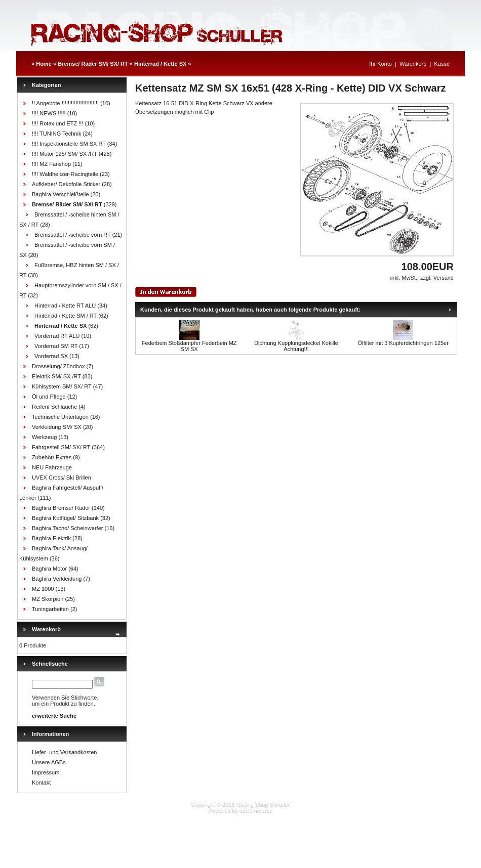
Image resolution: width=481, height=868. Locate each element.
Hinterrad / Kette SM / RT (66, 316)
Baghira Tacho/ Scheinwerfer (67, 528)
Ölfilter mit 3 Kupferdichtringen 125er (403, 343)
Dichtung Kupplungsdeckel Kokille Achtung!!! (296, 346)
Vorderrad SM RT (56, 346)
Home (44, 64)
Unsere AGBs (49, 762)
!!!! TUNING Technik (56, 134)
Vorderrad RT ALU (57, 336)
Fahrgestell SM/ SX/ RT (61, 447)
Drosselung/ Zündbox (58, 366)
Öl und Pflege (49, 397)
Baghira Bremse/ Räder (61, 508)
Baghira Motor (49, 569)
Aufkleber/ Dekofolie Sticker (66, 184)
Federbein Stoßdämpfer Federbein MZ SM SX (189, 346)
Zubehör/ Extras (52, 457)
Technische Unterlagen (60, 417)
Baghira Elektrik (51, 538)
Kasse (442, 64)
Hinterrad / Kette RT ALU (65, 306)
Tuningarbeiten (50, 609)
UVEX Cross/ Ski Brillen (62, 478)
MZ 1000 (43, 589)
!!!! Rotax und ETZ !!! (57, 123)
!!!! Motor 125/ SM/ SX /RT (65, 154)
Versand (444, 278)
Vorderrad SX (51, 356)
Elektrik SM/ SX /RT (56, 376)
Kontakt (41, 783)
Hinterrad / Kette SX (160, 64)
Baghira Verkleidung (57, 579)
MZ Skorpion (48, 599)
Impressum (46, 772)
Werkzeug (44, 437)
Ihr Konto (380, 64)
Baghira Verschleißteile (61, 194)
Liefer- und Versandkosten (64, 752)
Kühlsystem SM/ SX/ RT (62, 386)
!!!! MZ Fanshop (51, 164)
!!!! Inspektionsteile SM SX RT (69, 144)
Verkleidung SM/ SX (57, 427)
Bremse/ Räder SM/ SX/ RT (93, 64)
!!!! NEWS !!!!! (49, 113)
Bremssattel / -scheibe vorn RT (73, 235)
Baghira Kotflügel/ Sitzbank (65, 518)
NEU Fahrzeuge (52, 467)
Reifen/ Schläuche (54, 407)
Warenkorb (413, 64)
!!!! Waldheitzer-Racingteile (65, 174)
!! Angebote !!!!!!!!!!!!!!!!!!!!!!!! (65, 103)
